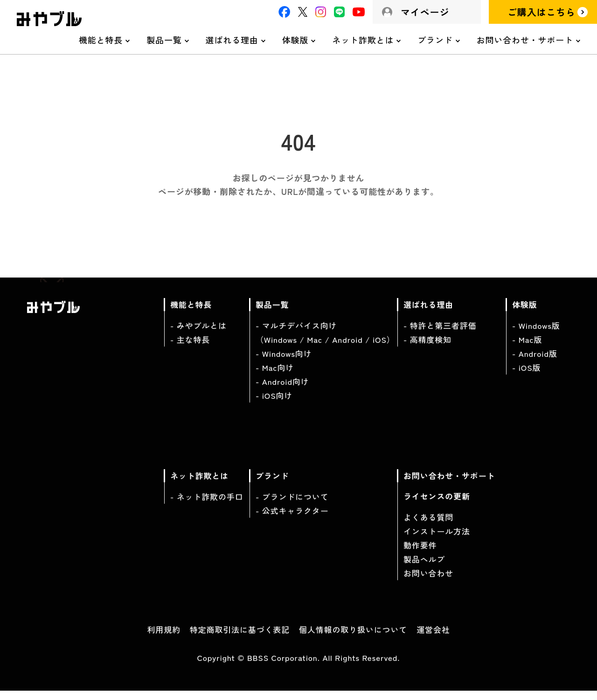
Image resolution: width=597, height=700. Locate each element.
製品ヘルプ (424, 567)
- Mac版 (527, 348)
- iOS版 (526, 376)
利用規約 (163, 638)
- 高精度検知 (427, 348)
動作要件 (420, 553)
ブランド (435, 40)
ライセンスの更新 (437, 504)
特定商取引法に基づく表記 (240, 638)
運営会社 (433, 638)
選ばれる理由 (232, 40)
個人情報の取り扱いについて (353, 638)
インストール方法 (437, 539)
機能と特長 (101, 40)
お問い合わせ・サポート (525, 40)
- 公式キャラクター (292, 519)
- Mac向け (275, 376)
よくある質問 (428, 525)
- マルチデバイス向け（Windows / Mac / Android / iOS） (325, 341)
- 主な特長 (190, 348)
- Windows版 (536, 334)
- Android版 (535, 362)
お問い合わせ (428, 581)
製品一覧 (164, 40)
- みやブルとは (198, 334)
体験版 (295, 40)
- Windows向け (284, 362)
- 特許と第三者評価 (440, 334)
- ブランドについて (292, 505)
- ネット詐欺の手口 (207, 505)
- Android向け (282, 390)
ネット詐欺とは (363, 40)
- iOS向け (274, 404)
